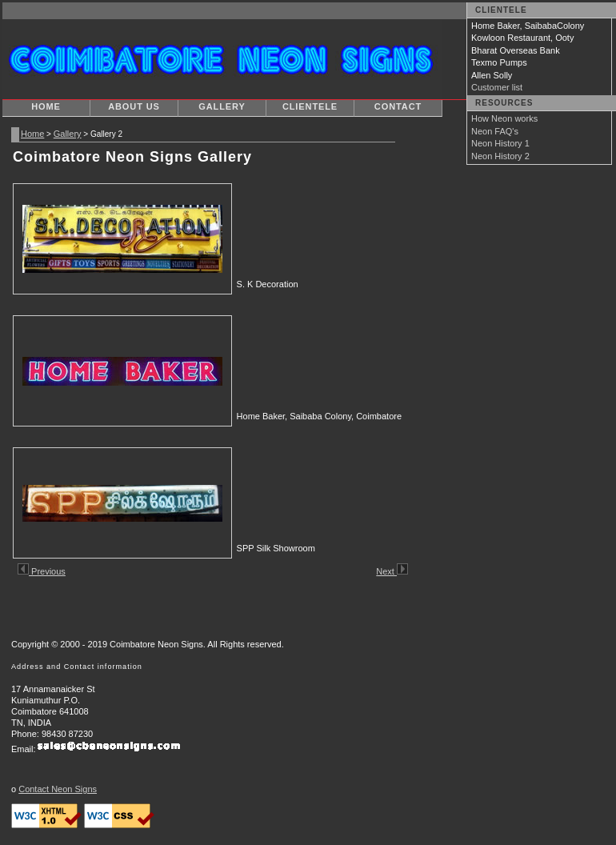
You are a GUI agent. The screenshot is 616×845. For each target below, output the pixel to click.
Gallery (222, 106)
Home (46, 106)
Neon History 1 (500, 143)
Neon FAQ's (495, 131)
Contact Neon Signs (58, 789)
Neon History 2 (500, 156)
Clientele (310, 106)
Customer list (497, 87)
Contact (398, 106)
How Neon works (504, 118)
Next (392, 571)
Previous (42, 571)
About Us (134, 106)
